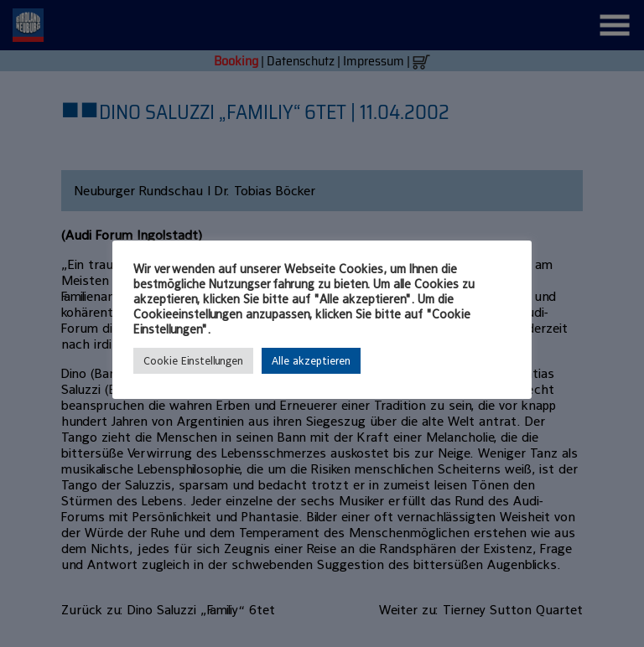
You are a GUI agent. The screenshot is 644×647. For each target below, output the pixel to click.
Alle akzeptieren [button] (311, 361)
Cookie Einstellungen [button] (193, 361)
